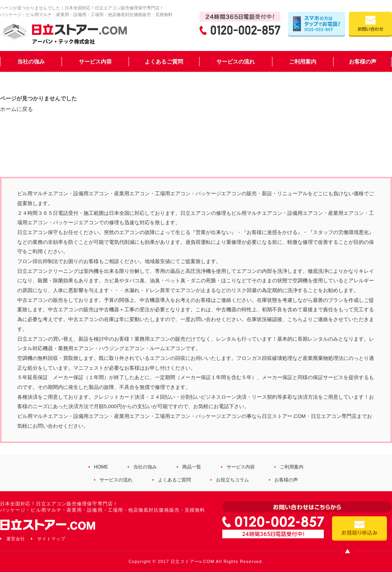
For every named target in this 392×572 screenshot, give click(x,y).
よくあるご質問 (164, 62)
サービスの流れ (236, 62)
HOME (101, 467)
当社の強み (31, 62)
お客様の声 (363, 62)
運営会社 (16, 539)
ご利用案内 (303, 62)
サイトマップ (51, 539)
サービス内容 (95, 62)
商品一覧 (192, 467)
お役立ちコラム (232, 480)
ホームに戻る (16, 109)
